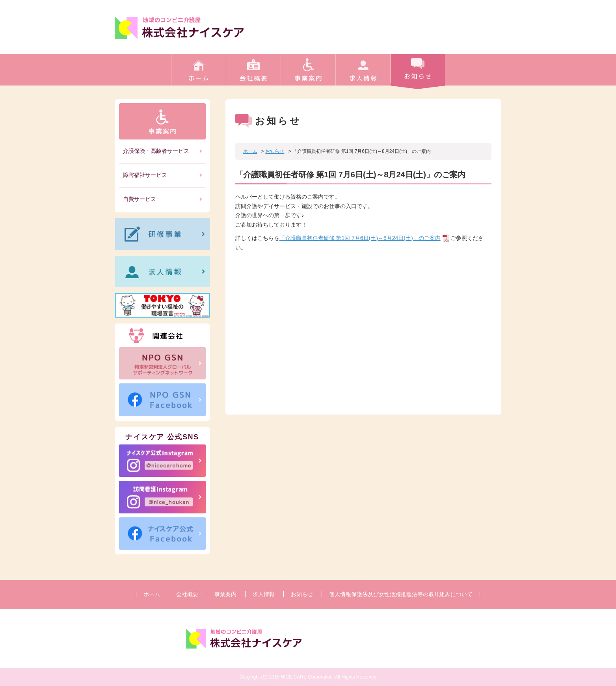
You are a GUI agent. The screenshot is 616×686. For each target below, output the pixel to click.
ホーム (198, 73)
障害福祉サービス (145, 175)
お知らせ (418, 73)
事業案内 (308, 73)
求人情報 (363, 73)
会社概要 (253, 73)
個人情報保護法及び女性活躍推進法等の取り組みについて (401, 594)
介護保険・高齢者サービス (156, 151)
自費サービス (140, 199)
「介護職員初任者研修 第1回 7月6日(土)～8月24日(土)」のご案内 (360, 238)
